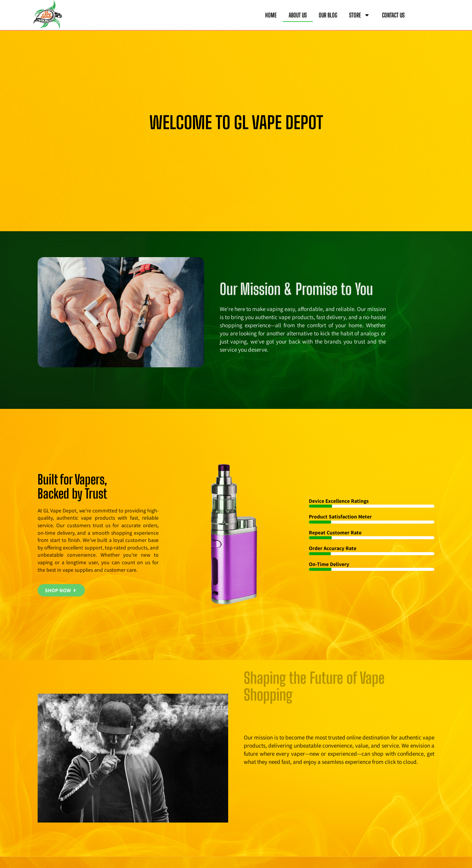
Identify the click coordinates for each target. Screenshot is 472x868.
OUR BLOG (328, 15)
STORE (360, 15)
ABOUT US (298, 15)
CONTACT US (393, 15)
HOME (271, 15)
